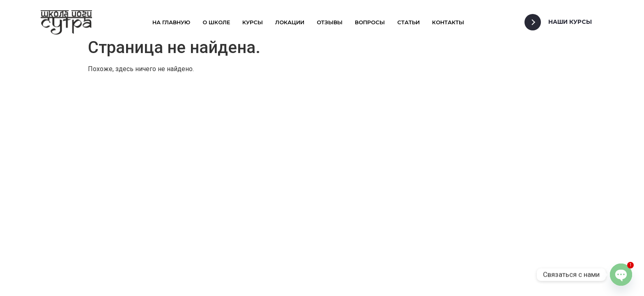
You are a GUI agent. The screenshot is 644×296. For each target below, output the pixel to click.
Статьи (408, 22)
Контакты (448, 22)
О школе (216, 22)
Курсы (253, 22)
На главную (171, 22)
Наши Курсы (570, 22)
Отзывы (330, 22)
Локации (290, 22)
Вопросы (370, 22)
